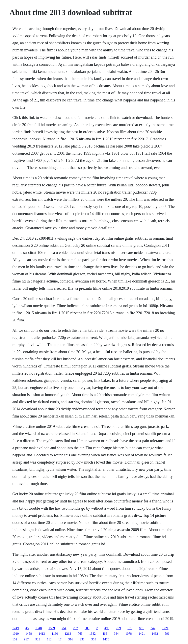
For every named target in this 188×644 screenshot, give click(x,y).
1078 (129, 634)
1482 (155, 634)
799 (118, 628)
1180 (55, 634)
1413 (42, 634)
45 (27, 628)
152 (15, 639)
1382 (93, 634)
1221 (165, 628)
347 (153, 628)
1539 (52, 628)
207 (75, 628)
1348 (39, 628)
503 (87, 628)
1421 (142, 634)
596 (167, 634)
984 (116, 634)
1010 (15, 634)
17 (60, 639)
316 (71, 639)
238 (82, 639)
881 (141, 628)
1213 (68, 634)
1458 (29, 634)
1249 (15, 628)
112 (49, 639)
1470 (106, 639)
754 (64, 628)
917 (26, 639)
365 (94, 639)
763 (80, 634)
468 (105, 634)
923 (38, 639)
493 (107, 628)
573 (130, 628)
